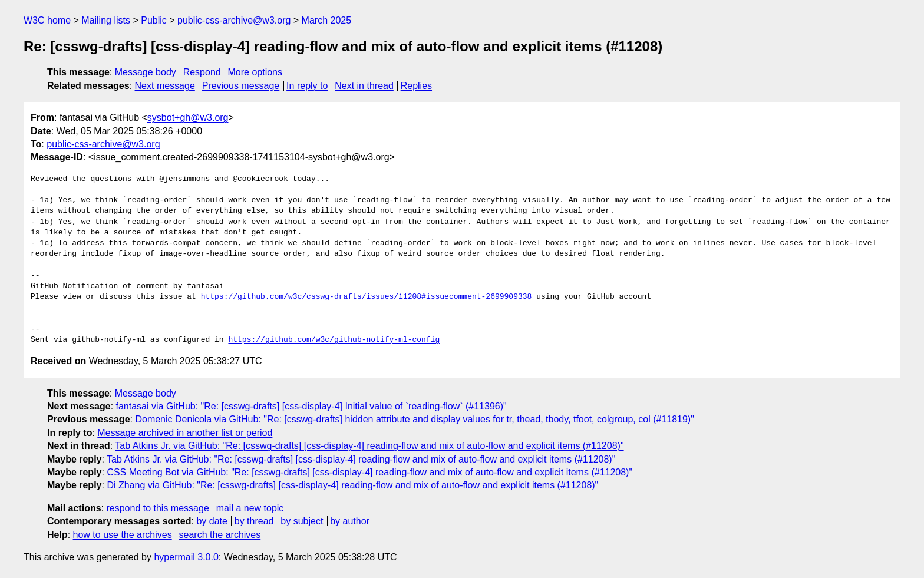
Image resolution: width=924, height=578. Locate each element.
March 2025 (327, 20)
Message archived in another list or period (185, 433)
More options (255, 72)
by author (350, 521)
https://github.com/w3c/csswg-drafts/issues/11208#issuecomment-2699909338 (367, 297)
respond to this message (157, 508)
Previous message (241, 86)
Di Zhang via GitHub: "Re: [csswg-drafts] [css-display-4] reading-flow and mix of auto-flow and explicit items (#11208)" (352, 485)
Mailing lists (106, 20)
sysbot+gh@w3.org (188, 118)
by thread (254, 521)
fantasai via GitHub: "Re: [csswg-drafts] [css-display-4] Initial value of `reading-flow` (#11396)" (311, 406)
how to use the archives (123, 535)
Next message (165, 86)
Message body (146, 72)
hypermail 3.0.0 (186, 557)
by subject (302, 521)
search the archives (220, 535)
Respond (202, 72)
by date (212, 521)
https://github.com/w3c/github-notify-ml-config (334, 340)
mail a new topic (250, 508)
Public (154, 20)
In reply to (307, 86)
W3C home (47, 20)
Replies (416, 86)
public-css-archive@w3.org (234, 20)
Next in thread (364, 86)
